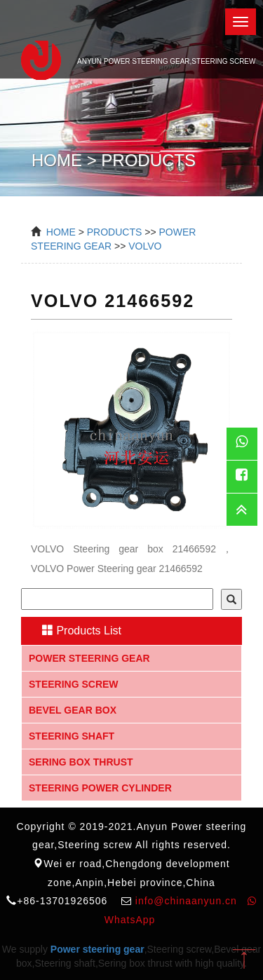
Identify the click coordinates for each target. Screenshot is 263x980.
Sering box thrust (81, 762)
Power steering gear (89, 658)
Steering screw (74, 684)
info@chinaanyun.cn (186, 901)
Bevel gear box (73, 710)
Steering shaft (72, 736)
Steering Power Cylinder (100, 788)
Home (61, 232)
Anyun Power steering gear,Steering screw (131, 58)
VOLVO (145, 246)
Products (115, 232)
